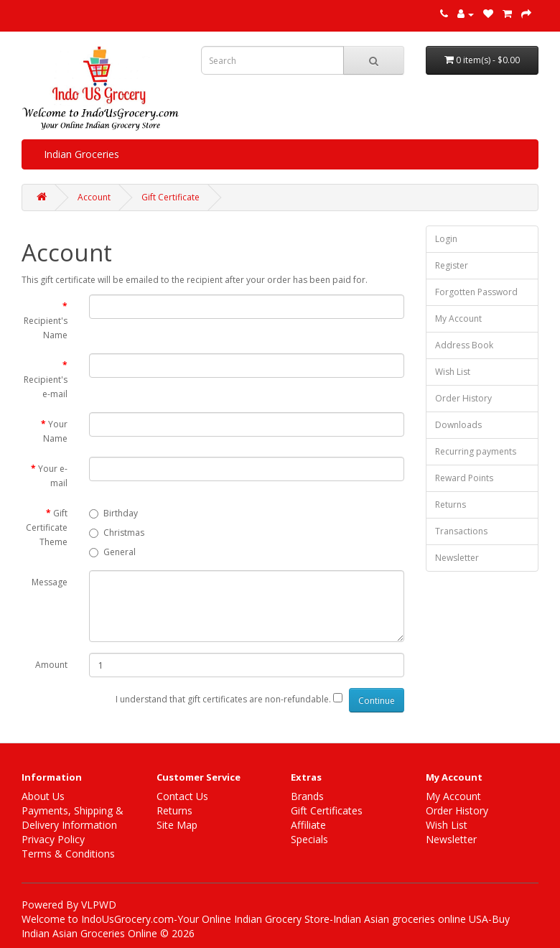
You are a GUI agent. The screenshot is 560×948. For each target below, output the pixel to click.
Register (452, 265)
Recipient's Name (46, 328)
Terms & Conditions (68, 854)
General (112, 552)
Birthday (113, 513)
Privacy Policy (53, 839)
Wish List (453, 372)
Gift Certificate (171, 197)
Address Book (464, 345)
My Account (458, 319)
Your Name (55, 431)
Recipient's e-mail (46, 387)
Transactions (461, 531)
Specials (309, 839)
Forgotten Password (476, 292)
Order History (463, 398)
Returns (451, 505)
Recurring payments (476, 451)
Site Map (177, 825)
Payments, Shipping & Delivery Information (73, 818)
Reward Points (464, 478)
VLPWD (99, 905)
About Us (43, 796)
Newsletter (457, 558)
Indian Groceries (81, 154)
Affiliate (308, 825)
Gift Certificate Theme (47, 528)
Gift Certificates (327, 810)
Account (94, 197)
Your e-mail (53, 476)
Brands (307, 796)
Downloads (458, 425)
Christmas (117, 533)
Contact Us (182, 796)
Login (446, 239)
